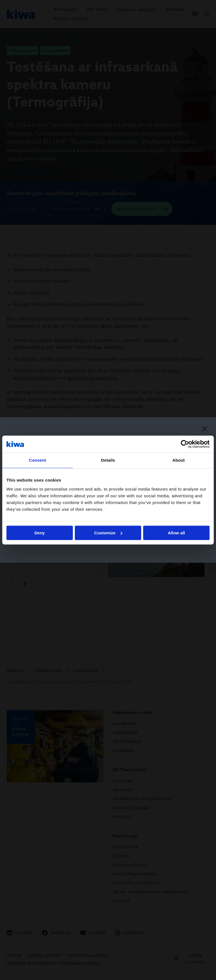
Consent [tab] (38, 460)
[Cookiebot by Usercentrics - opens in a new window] (185, 444)
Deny (40, 533)
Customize (108, 533)
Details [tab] (108, 460)
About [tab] (179, 460)
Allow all (176, 533)
